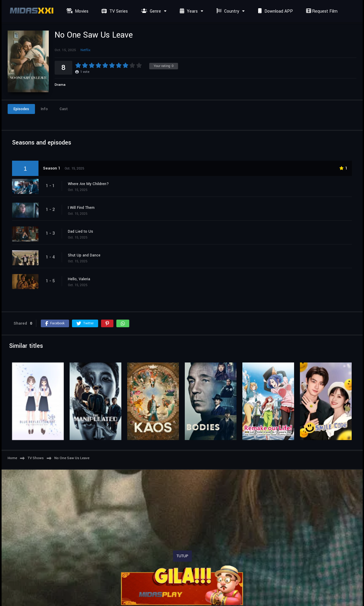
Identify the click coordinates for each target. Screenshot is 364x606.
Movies (77, 11)
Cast (64, 109)
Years (188, 11)
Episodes (21, 109)
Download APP (275, 11)
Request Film (321, 11)
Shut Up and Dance (84, 255)
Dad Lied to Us (80, 231)
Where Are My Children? (88, 184)
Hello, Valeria (79, 279)
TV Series (114, 11)
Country (227, 11)
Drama (60, 85)
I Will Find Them (81, 208)
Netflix (85, 50)
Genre (150, 11)
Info (44, 109)
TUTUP (182, 556)
